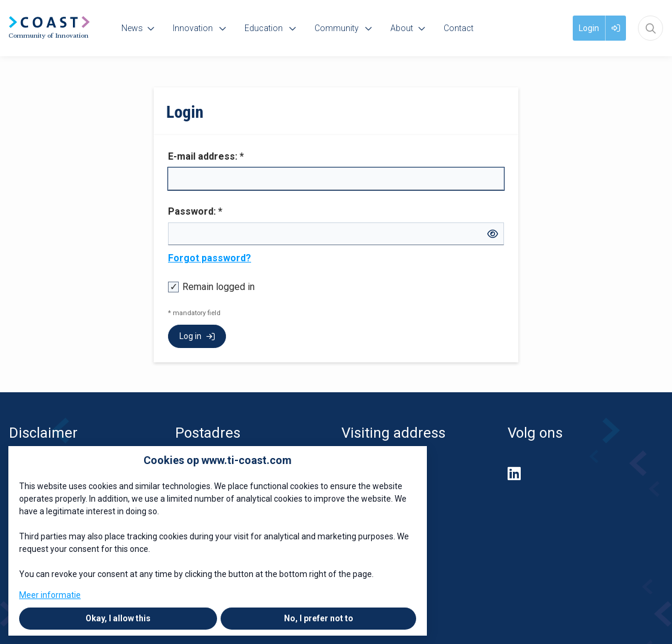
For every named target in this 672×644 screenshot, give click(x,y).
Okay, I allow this (118, 618)
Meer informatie (50, 595)
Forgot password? (210, 258)
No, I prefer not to (319, 618)
